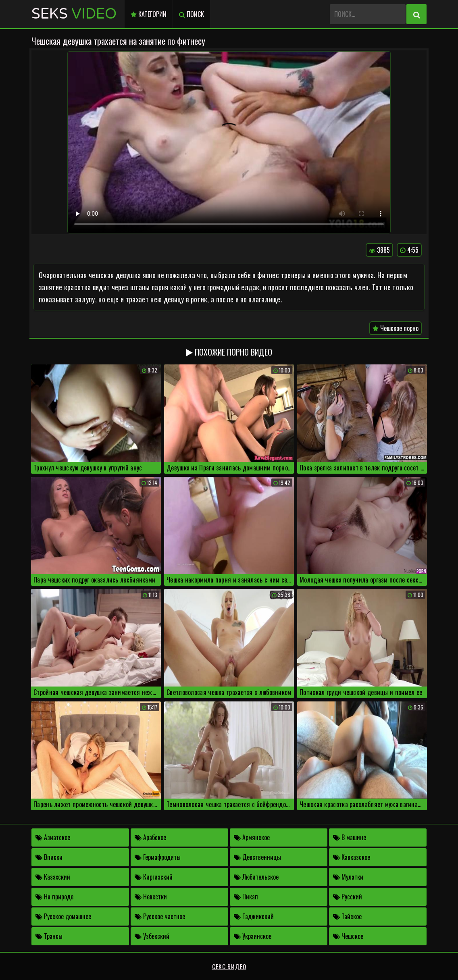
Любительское (256, 877)
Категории (149, 14)
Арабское (150, 837)
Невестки (151, 897)
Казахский (53, 877)
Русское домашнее (63, 916)
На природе (54, 897)
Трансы (49, 936)
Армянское (252, 837)
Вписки (49, 857)
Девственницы (257, 857)
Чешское (348, 936)
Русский (348, 897)
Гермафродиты (158, 857)
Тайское (347, 916)
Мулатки (348, 877)
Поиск (192, 14)
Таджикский (254, 916)
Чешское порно (396, 328)
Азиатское (53, 837)
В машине (350, 837)
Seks (74, 14)
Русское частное (160, 916)
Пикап (246, 897)
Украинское (253, 936)
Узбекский (152, 936)
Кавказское (352, 857)
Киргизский (154, 877)
